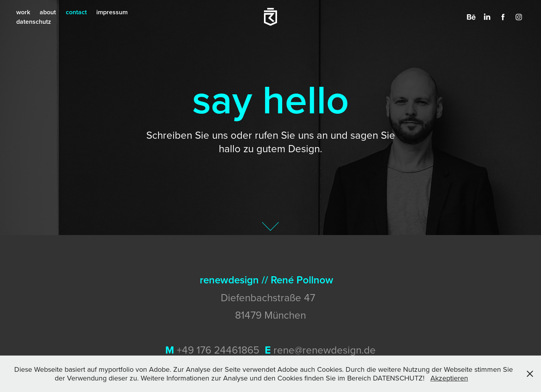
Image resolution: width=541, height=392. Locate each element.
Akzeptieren (449, 378)
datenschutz (34, 22)
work (23, 12)
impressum (112, 12)
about (48, 12)
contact (76, 12)
